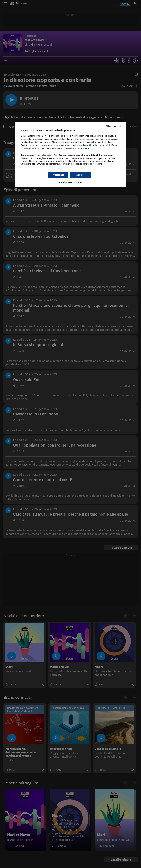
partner (25, 158)
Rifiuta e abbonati (113, 126)
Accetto (81, 175)
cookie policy (92, 145)
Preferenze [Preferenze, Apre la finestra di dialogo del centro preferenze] (58, 175)
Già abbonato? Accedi (71, 183)
